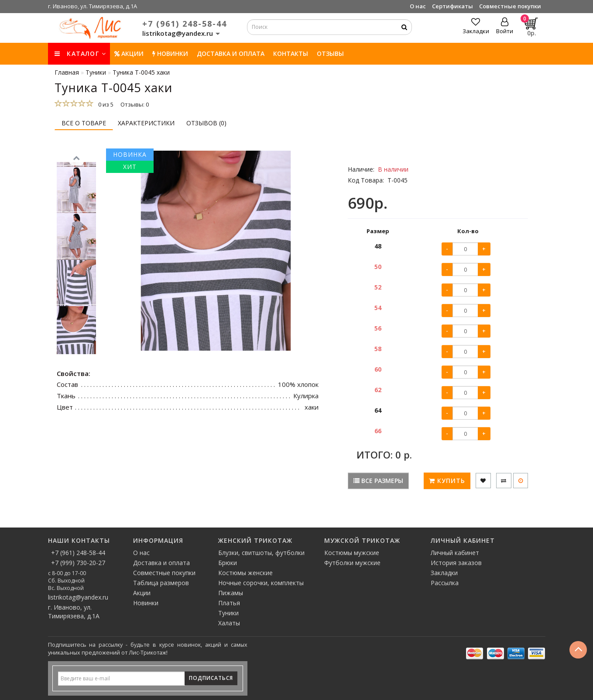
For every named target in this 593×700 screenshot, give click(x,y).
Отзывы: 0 (135, 104)
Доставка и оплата (231, 53)
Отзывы (330, 53)
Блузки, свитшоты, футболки (261, 553)
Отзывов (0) (206, 123)
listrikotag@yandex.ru (78, 597)
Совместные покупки (510, 6)
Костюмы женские (245, 573)
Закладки (444, 573)
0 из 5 (105, 104)
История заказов (456, 563)
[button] (77, 358)
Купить (447, 481)
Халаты (229, 623)
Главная (67, 72)
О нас (418, 6)
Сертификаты (452, 6)
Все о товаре (84, 123)
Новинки (146, 603)
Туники (228, 613)
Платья (229, 603)
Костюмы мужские (352, 553)
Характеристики (146, 123)
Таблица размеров (161, 583)
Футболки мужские (352, 563)
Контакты (291, 53)
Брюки (228, 563)
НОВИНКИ (170, 53)
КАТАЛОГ (80, 53)
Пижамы (231, 593)
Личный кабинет (455, 553)
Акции (129, 53)
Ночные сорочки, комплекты (261, 583)
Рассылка (445, 583)
